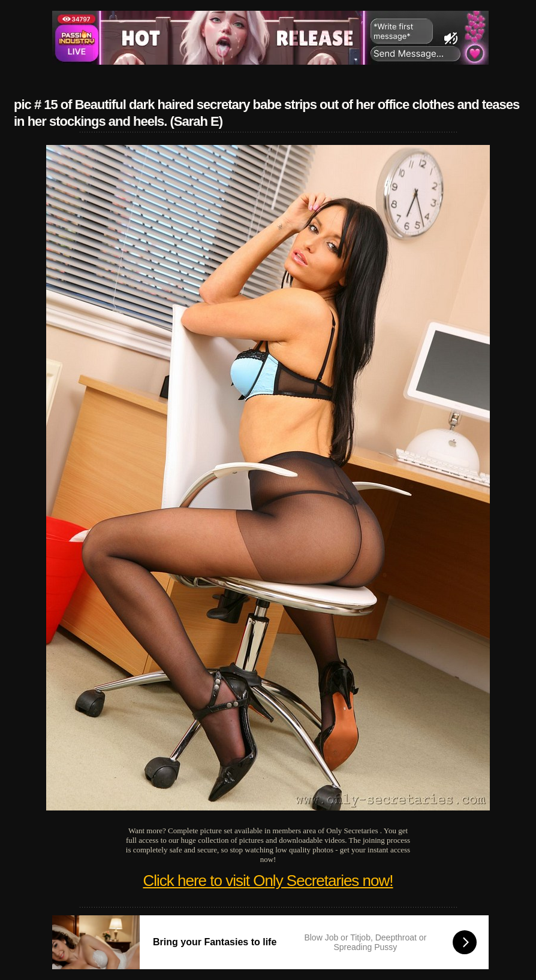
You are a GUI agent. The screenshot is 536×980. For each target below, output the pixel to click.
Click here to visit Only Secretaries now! (268, 881)
